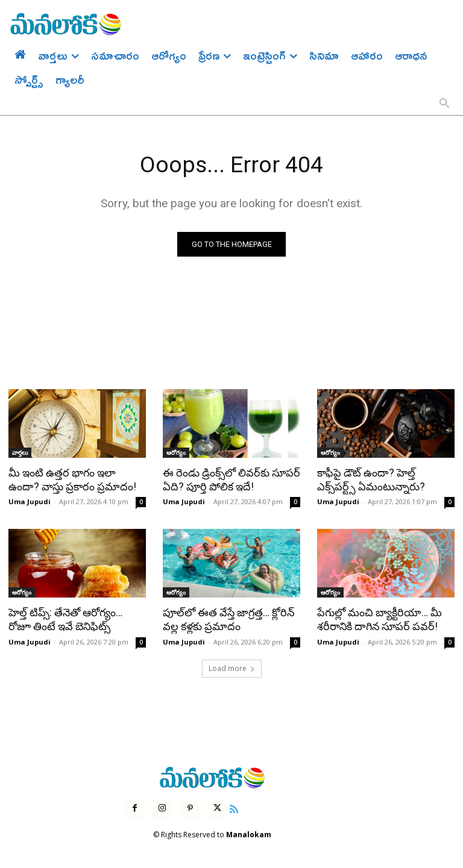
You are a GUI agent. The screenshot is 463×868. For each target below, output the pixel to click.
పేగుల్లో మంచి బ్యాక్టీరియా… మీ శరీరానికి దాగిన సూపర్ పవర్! (377, 618)
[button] (444, 104)
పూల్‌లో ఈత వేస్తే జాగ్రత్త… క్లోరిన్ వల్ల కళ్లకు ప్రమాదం (226, 618)
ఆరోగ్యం (176, 453)
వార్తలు (20, 453)
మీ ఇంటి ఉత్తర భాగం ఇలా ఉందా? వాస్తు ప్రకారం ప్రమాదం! (76, 479)
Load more (232, 666)
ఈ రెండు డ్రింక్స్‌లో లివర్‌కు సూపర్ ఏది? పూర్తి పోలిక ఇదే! (229, 479)
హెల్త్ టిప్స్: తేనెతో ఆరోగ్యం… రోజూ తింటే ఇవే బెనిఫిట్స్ (76, 618)
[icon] (233, 806)
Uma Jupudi (30, 501)
